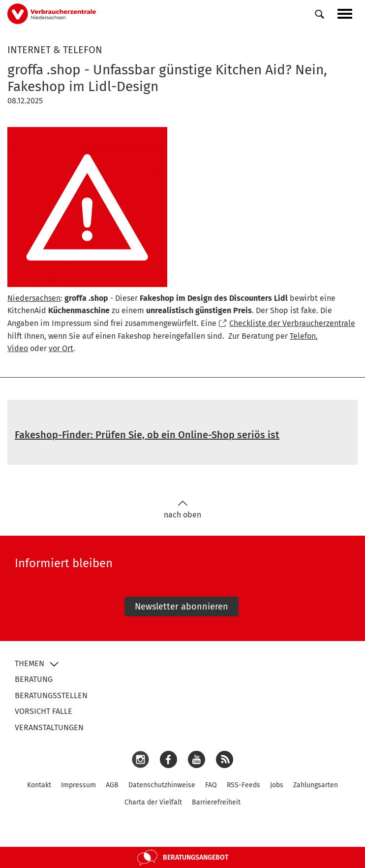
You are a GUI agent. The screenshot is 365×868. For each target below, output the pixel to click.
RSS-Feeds (243, 785)
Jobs (277, 785)
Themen (30, 663)
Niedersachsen (34, 298)
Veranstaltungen (49, 727)
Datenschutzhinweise (162, 785)
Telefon (303, 336)
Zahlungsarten (316, 785)
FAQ (211, 785)
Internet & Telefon (55, 50)
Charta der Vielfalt (153, 802)
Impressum (78, 785)
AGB (112, 785)
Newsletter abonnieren (182, 607)
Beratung (34, 679)
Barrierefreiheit (216, 802)
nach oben (182, 510)
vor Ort (61, 348)
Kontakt (39, 785)
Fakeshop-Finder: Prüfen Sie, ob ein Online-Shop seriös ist (147, 435)
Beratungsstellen (51, 695)
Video (18, 348)
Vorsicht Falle (44, 711)
